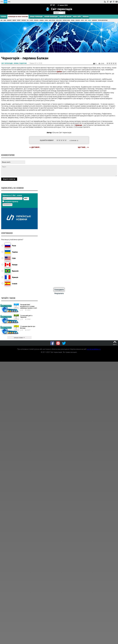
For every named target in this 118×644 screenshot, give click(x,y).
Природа (73, 20)
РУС (2, 2)
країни (59, 71)
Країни (89, 20)
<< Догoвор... (35, 147)
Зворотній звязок (65, 17)
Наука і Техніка (52, 20)
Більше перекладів (36, 17)
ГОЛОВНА (3, 17)
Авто (2, 20)
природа (79, 125)
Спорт (86, 20)
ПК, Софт (31, 20)
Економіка (9, 20)
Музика (46, 20)
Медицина (42, 20)
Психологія (78, 20)
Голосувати (59, 290)
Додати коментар (9, 179)
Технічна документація (103, 20)
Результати (59, 293)
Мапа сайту (77, 17)
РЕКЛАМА (86, 17)
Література (36, 20)
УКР (6, 2)
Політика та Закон (66, 20)
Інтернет (19, 20)
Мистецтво (24, 20)
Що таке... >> (83, 147)
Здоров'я (14, 20)
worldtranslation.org (94, 349)
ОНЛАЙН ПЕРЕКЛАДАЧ (51, 17)
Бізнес (5, 20)
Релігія (82, 20)
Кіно (28, 20)
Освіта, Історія (59, 20)
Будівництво (94, 20)
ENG (9, 2)
